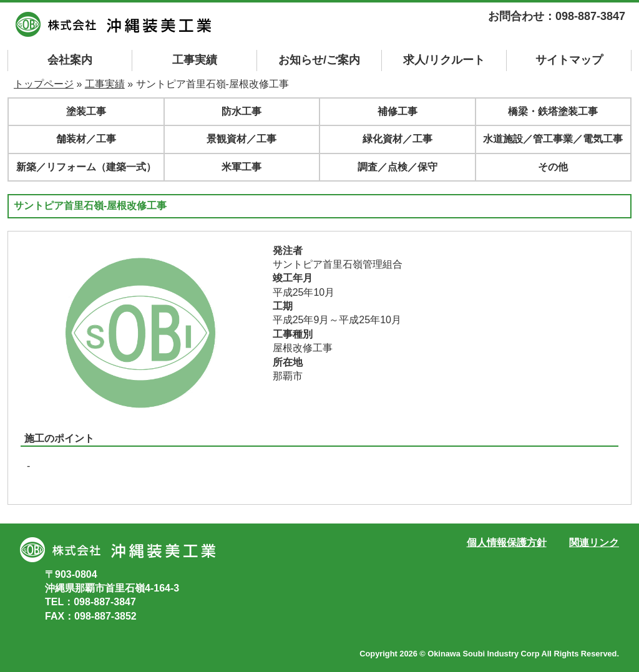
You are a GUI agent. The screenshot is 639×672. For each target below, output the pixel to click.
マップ (569, 60)
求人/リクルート (444, 60)
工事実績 (195, 60)
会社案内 (70, 60)
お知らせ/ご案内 (319, 60)
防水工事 (241, 111)
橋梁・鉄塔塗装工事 (553, 111)
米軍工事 (241, 167)
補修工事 (398, 111)
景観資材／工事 (241, 139)
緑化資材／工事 (398, 139)
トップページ (44, 84)
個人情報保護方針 (507, 543)
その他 (553, 167)
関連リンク (594, 543)
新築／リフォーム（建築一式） (86, 167)
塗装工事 (86, 111)
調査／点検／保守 (398, 167)
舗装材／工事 (86, 139)
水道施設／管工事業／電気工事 (553, 139)
